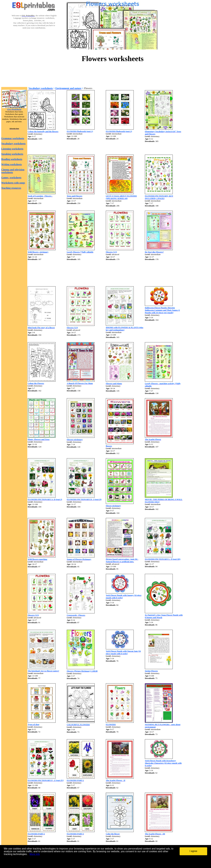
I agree (193, 851)
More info (35, 854)
